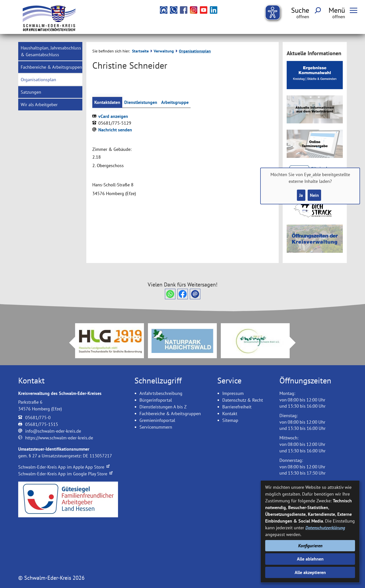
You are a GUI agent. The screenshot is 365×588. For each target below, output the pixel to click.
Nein (314, 195)
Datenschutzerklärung (325, 528)
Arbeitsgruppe (175, 102)
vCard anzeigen (113, 116)
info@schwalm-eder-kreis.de (53, 431)
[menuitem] (50, 51)
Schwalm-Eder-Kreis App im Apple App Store (64, 467)
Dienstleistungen (141, 102)
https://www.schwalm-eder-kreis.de (59, 438)
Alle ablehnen (310, 559)
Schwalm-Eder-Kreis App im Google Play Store (65, 474)
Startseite (140, 51)
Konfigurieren (310, 546)
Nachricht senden (115, 130)
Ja (301, 195)
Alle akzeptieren (310, 572)
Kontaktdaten (107, 102)
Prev (69, 343)
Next (296, 343)
